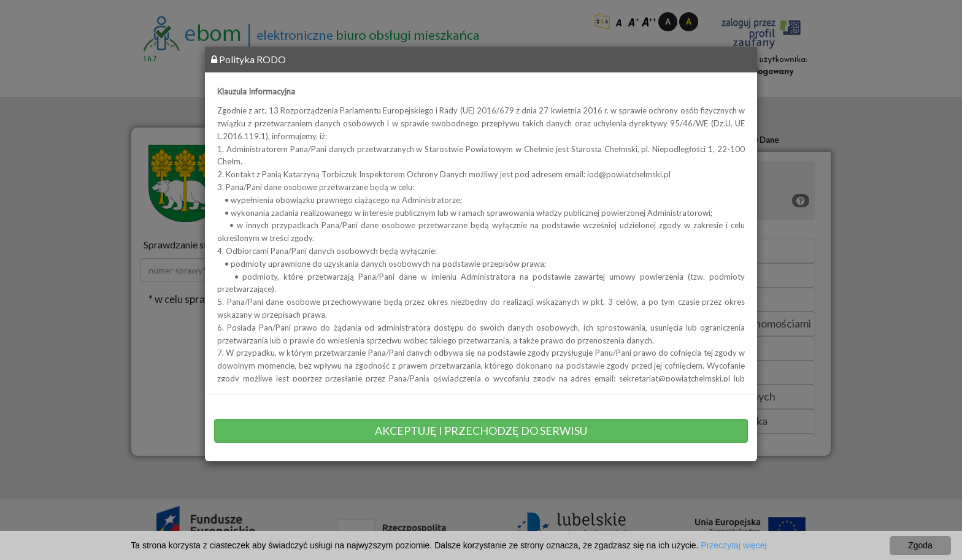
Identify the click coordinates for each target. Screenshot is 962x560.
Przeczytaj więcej (733, 545)
